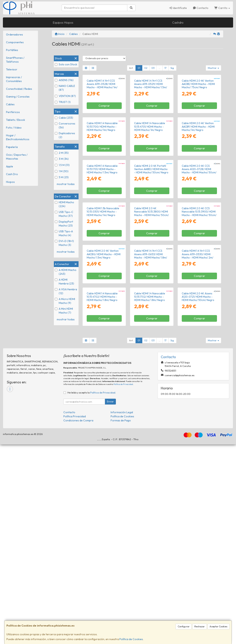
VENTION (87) (65, 96)
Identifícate (178, 8)
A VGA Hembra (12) (66, 291)
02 (146, 68)
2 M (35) (62, 153)
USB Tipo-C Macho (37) (64, 214)
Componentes (15, 42)
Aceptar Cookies (219, 626)
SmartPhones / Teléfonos (15, 60)
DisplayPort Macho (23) (64, 224)
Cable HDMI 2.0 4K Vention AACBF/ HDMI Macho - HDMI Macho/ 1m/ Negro (198, 193)
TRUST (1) (63, 102)
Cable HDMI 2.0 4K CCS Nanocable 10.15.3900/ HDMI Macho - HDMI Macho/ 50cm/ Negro (199, 346)
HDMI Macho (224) (64, 204)
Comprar (104, 139)
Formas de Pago (121, 620)
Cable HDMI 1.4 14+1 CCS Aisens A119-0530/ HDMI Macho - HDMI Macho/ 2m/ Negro (198, 422)
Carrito (222, 8)
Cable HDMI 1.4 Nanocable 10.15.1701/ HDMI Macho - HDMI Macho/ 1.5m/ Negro (102, 269)
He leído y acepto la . (92, 592)
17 (165, 68)
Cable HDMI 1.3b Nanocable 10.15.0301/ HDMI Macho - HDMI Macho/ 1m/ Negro (103, 344)
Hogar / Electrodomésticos (18, 137)
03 (153, 68)
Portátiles (12, 50)
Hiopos (10, 182)
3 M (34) (62, 159)
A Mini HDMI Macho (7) (64, 311)
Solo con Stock (66, 64)
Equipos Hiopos (63, 22)
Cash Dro (12, 174)
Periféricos (13, 112)
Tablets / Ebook (16, 120)
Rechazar (200, 626)
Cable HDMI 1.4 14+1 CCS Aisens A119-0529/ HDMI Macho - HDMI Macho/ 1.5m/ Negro (151, 119)
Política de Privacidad (123, 584)
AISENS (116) (64, 80)
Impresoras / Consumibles (14, 79)
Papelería (12, 147)
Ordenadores (14, 35)
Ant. (131, 68)
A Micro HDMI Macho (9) (65, 301)
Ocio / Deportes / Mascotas (17, 157)
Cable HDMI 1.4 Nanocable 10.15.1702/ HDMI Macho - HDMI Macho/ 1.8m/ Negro (150, 496)
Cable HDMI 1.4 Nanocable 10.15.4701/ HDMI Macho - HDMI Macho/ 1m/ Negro (150, 193)
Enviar (110, 601)
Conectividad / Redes (19, 89)
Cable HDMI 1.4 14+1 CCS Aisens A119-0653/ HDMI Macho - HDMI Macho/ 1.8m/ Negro (151, 422)
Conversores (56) (65, 125)
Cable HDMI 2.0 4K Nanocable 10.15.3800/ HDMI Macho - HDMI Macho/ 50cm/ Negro (151, 346)
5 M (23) (62, 177)
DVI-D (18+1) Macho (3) (64, 243)
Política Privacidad (75, 616)
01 (139, 68)
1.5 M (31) (62, 165)
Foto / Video (14, 128)
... (160, 68)
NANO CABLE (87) (65, 88)
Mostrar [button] (213, 68)
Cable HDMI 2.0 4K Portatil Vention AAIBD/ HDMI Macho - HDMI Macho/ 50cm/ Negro (151, 269)
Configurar (184, 626)
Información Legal (122, 612)
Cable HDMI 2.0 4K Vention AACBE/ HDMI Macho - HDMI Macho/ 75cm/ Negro (198, 117)
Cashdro (178, 22)
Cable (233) (64, 118)
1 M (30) (62, 171)
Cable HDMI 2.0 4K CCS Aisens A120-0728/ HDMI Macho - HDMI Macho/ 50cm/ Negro (199, 271)
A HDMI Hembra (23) (64, 282)
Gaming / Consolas (18, 97)
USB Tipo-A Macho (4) (64, 233)
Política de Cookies (131, 639)
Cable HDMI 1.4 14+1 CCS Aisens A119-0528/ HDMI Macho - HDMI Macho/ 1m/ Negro (102, 119)
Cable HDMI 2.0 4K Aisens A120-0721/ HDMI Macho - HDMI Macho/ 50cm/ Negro (198, 496)
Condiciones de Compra (78, 620)
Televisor (12, 69)
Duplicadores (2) (65, 135)
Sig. (172, 68)
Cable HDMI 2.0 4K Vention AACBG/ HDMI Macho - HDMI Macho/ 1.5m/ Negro (104, 420)
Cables (10, 104)
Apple (10, 166)
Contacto (201, 8)
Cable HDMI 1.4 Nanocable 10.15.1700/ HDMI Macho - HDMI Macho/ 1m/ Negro (102, 193)
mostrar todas (66, 184)
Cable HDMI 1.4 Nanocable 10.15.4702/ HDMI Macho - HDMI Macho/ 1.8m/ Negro (102, 496)
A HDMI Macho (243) (66, 272)
